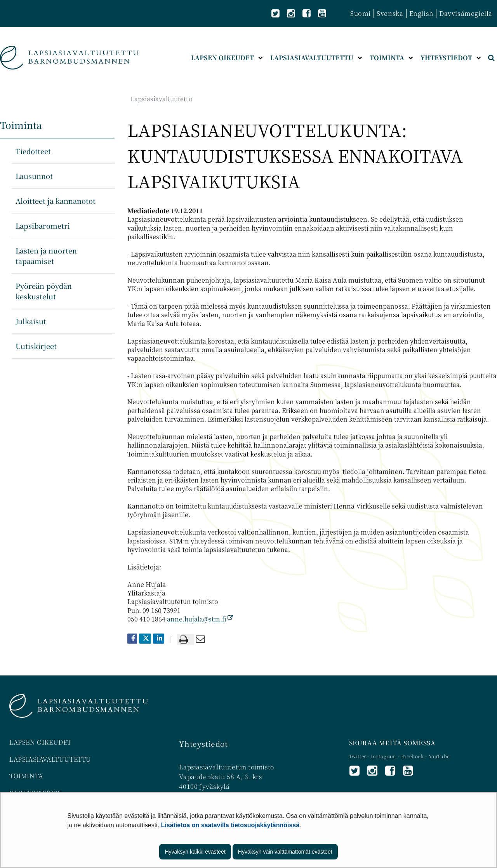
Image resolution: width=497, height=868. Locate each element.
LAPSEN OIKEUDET (40, 742)
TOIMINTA (26, 776)
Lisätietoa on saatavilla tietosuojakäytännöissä (230, 825)
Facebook (413, 756)
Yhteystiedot (203, 744)
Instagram (384, 756)
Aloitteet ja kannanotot (56, 201)
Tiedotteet (33, 151)
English (421, 13)
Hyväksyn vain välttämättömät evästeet (285, 852)
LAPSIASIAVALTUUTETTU (50, 759)
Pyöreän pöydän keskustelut (44, 291)
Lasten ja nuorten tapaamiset (46, 256)
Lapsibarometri (43, 226)
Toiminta (21, 125)
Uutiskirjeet (36, 346)
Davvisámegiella (466, 13)
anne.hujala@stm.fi (200, 619)
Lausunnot (34, 176)
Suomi (361, 13)
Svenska (390, 13)
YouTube (439, 756)
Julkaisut (31, 321)
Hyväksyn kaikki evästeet (195, 852)
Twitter (358, 756)
